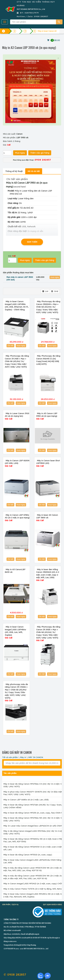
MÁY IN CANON (36, 757)
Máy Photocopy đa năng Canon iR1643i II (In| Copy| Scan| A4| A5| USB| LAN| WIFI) (48, 360)
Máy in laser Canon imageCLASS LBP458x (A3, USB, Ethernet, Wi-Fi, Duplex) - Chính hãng (17, 306)
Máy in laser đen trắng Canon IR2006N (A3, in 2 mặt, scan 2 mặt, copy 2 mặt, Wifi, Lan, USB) (48, 575)
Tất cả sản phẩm (10, 757)
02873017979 (32, 13)
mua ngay (55, 277)
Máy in (23, 757)
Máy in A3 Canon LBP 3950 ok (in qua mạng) (47, 416)
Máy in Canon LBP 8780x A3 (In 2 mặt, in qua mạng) (17, 518)
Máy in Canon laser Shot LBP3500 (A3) (48, 463)
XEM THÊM (32, 242)
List (45, 291)
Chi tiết (10, 346)
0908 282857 (41, 16)
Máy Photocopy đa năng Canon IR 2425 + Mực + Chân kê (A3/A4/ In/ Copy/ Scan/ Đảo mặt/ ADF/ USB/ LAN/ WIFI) (17, 361)
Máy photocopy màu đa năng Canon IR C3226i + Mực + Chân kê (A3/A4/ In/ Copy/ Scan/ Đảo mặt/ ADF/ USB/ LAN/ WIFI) (16, 692)
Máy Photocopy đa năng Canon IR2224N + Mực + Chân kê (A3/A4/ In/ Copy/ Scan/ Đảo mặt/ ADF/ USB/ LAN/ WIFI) (48, 307)
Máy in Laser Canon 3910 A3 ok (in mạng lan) (17, 416)
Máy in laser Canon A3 (47, 31)
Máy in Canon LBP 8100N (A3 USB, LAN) (17, 463)
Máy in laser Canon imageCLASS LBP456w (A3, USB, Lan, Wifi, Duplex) (15, 632)
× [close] (58, 58)
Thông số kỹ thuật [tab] (14, 171)
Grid (55, 291)
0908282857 (16, 934)
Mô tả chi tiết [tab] (34, 171)
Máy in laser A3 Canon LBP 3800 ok (47, 518)
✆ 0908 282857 (15, 975)
